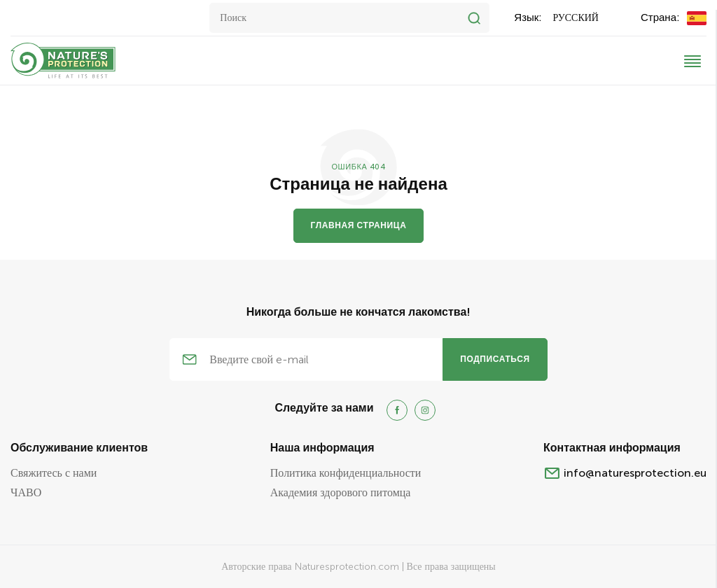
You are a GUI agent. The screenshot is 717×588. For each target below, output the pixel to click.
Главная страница (359, 225)
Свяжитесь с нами (54, 473)
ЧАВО (26, 492)
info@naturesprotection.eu (635, 473)
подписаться (495, 359)
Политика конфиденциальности (346, 473)
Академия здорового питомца (341, 492)
